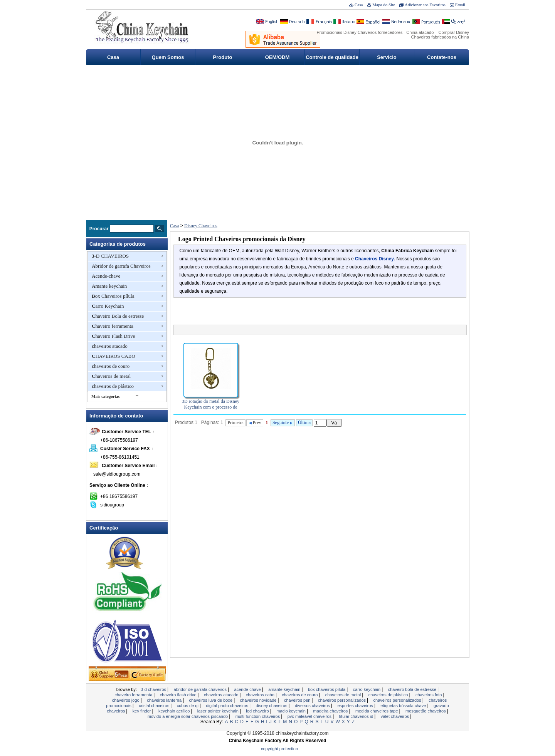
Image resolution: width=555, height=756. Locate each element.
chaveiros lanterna (165, 700)
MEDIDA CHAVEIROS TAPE (377, 711)
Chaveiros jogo (126, 700)
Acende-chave (106, 276)
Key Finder (142, 711)
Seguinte (283, 422)
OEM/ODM (277, 57)
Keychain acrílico (175, 711)
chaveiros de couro (111, 366)
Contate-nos (442, 57)
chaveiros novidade (259, 700)
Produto (223, 57)
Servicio (387, 57)
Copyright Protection (279, 749)
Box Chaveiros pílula (113, 296)
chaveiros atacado (110, 346)
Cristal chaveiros (155, 706)
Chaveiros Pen (298, 700)
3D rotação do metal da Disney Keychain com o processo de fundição (211, 407)
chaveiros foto (429, 695)
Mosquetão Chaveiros (426, 711)
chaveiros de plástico (113, 386)
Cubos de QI (188, 706)
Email (460, 5)
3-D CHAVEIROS (110, 256)
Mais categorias (106, 396)
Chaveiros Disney (374, 259)
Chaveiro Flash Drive (114, 336)
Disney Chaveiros (201, 226)
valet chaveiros (395, 716)
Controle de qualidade (332, 57)
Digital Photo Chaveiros (228, 706)
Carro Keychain (108, 306)
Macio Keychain (292, 711)
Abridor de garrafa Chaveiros (121, 266)
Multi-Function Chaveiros (258, 716)
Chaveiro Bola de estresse (118, 316)
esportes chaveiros (356, 706)
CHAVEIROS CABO (114, 356)
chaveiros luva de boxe (212, 700)
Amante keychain (109, 286)
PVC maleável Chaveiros (310, 716)
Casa (359, 5)
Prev (255, 422)
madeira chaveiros (331, 711)
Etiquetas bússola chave (404, 706)
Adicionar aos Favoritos (425, 5)
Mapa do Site (384, 5)
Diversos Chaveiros (313, 706)
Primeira (235, 422)
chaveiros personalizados (342, 700)
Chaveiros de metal (111, 376)
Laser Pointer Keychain (219, 711)
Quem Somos (168, 57)
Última (304, 422)
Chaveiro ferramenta (113, 326)
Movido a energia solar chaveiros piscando (188, 716)
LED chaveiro (258, 711)
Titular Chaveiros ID (357, 716)
